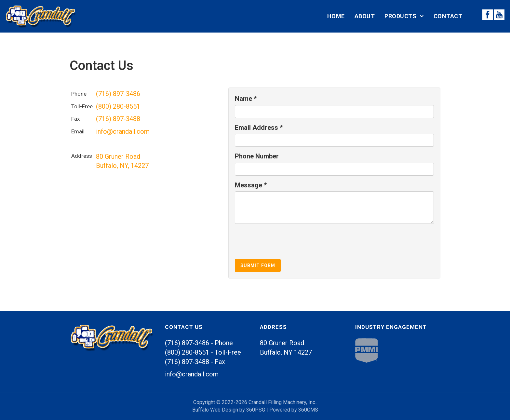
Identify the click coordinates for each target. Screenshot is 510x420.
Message (251, 185)
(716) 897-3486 (118, 94)
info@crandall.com (123, 131)
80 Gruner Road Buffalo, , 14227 (122, 161)
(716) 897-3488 (118, 119)
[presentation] (284, 241)
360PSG (256, 410)
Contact (448, 16)
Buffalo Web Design (215, 410)
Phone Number (257, 156)
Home (336, 16)
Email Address (259, 128)
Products (400, 16)
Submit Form (258, 265)
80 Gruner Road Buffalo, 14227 (286, 348)
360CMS (308, 410)
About (365, 16)
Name (246, 99)
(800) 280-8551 (118, 106)
